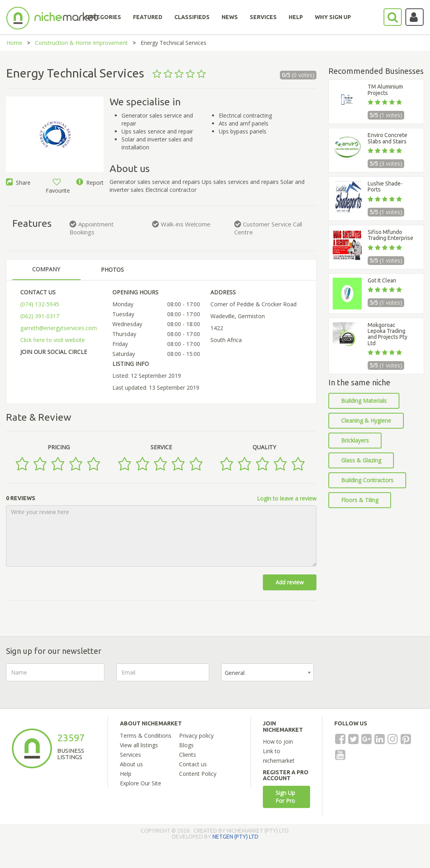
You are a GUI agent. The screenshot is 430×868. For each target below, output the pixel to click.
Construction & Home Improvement (81, 43)
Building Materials (364, 401)
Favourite (58, 187)
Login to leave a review (287, 498)
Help (126, 774)
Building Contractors (367, 480)
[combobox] (267, 672)
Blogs (186, 745)
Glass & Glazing (361, 460)
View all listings (139, 745)
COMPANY (46, 269)
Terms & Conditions (146, 736)
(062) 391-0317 (40, 316)
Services (130, 755)
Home (14, 43)
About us (131, 764)
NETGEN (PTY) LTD (235, 837)
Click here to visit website (53, 340)
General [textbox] (235, 673)
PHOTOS (112, 270)
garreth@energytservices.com (59, 328)
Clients (188, 755)
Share (18, 183)
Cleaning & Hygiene (366, 420)
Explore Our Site (141, 783)
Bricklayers (355, 440)
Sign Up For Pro (285, 797)
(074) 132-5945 (40, 304)
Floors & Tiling (360, 500)
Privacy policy (196, 736)
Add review (290, 582)
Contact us (193, 764)
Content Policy (198, 774)
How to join (278, 741)
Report (90, 183)
